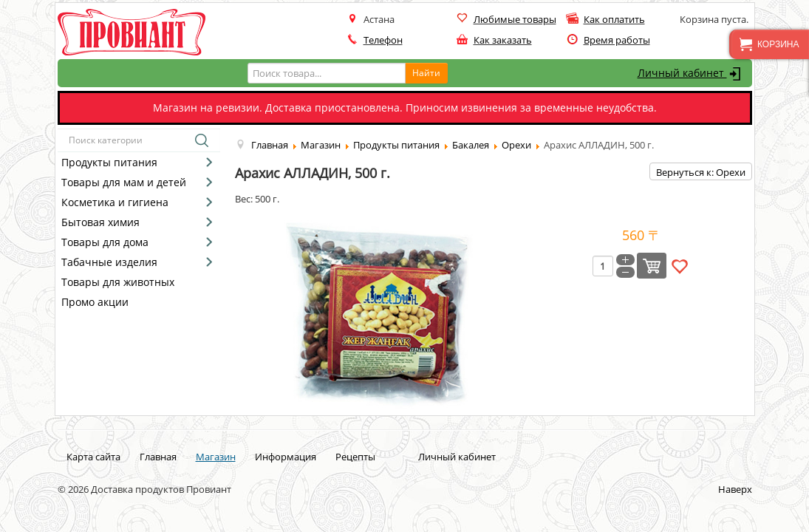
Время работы (617, 40)
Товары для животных (118, 282)
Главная (158, 457)
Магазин (216, 457)
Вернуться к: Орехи (701, 172)
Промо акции (95, 302)
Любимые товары (515, 19)
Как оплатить (614, 19)
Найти (426, 73)
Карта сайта (93, 457)
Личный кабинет (691, 74)
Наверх (735, 489)
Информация (286, 457)
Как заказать (503, 40)
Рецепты (355, 457)
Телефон (383, 40)
